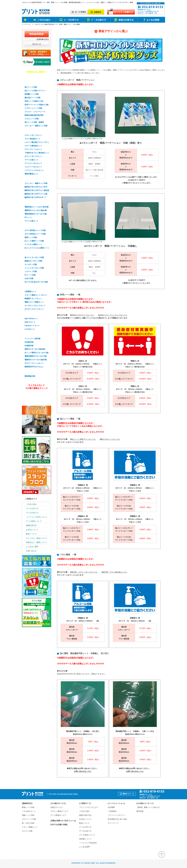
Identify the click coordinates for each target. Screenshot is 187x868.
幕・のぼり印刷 (31, 253)
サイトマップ (113, 823)
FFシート (28, 217)
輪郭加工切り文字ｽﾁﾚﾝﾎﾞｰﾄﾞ (36, 197)
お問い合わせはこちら (83, 771)
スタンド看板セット (33, 287)
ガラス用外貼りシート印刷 (35, 234)
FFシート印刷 (30, 275)
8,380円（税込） (148, 167)
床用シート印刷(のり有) (34, 101)
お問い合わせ (31, 551)
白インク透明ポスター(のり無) (37, 353)
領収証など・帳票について (37, 542)
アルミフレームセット (33, 149)
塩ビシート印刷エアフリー (35, 91)
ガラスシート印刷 (32, 226)
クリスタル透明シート (33, 244)
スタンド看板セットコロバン (36, 295)
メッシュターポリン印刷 (34, 268)
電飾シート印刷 (28, 815)
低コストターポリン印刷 (34, 257)
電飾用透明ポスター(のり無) (36, 214)
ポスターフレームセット (34, 363)
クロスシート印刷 (32, 119)
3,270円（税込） (94, 628)
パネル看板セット (32, 131)
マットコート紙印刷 (32, 339)
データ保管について (34, 521)
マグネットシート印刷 (33, 108)
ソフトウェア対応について (37, 517)
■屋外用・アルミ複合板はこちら (114, 572)
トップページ (26, 24)
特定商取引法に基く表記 (117, 819)
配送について (31, 534)
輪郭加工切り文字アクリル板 (36, 194)
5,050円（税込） (94, 637)
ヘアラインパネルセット (34, 170)
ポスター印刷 (30, 334)
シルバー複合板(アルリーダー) (37, 142)
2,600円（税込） (148, 270)
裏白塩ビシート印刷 (32, 98)
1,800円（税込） (148, 258)
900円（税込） (146, 742)
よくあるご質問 (32, 547)
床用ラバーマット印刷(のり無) (37, 105)
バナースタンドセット (34, 314)
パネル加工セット (29, 811)
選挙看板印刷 (30, 371)
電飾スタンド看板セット (34, 302)
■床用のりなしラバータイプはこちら (113, 315)
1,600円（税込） (146, 760)
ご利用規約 (112, 811)
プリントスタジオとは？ (89, 807)
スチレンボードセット (33, 135)
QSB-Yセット (30, 322)
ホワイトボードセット (33, 156)
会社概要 (111, 807)
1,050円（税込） (94, 751)
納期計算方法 (31, 525)
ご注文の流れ (31, 504)
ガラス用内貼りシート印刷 (35, 230)
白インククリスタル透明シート (37, 248)
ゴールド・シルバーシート (35, 112)
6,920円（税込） (148, 155)
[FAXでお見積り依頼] (59, 825)
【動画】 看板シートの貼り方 (148, 807)
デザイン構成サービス (59, 811)
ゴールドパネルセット (33, 163)
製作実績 (140, 811)
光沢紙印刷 (29, 342)
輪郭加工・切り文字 (33, 179)
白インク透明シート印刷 (34, 241)
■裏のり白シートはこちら (110, 439)
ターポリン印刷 (31, 264)
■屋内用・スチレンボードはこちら (84, 572)
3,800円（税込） (94, 498)
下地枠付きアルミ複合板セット (37, 153)
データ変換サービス (58, 815)
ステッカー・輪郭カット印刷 (36, 126)
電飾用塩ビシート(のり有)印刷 (37, 207)
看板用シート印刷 (32, 82)
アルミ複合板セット (32, 139)
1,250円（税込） (146, 751)
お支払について (32, 530)
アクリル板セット (32, 160)
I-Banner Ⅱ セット (32, 326)
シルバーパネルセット (33, 167)
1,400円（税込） (94, 760)
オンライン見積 (36, 396)
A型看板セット (30, 292)
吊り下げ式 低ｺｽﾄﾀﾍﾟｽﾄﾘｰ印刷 (36, 282)
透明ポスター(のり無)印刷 (35, 349)
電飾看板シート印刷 (33, 202)
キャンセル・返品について (37, 538)
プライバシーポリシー (117, 815)
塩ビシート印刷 (31, 87)
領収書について (85, 839)
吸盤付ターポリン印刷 (33, 261)
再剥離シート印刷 (32, 94)
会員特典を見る (43, 39)
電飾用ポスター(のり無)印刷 (36, 210)
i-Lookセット (30, 329)
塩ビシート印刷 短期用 (34, 122)
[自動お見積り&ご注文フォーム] (63, 821)
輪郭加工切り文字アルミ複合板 (37, 190)
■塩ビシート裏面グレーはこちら (83, 439)
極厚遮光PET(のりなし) (34, 367)
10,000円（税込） (94, 379)
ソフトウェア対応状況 (88, 843)
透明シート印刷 (31, 237)
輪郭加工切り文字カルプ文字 (36, 187)
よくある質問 (84, 847)
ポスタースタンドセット (34, 309)
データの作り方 (32, 508)
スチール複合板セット (33, 146)
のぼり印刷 (29, 279)
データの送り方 (32, 513)
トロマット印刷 (31, 271)
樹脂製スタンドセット (33, 299)
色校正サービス (57, 807)
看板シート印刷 (28, 807)
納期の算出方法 (85, 815)
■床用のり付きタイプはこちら (82, 315)
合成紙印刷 (29, 346)
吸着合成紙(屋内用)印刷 (34, 115)
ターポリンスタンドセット (35, 306)
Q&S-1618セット (31, 319)
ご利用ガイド (31, 499)
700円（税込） (94, 742)
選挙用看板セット (32, 174)
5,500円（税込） (94, 373)
